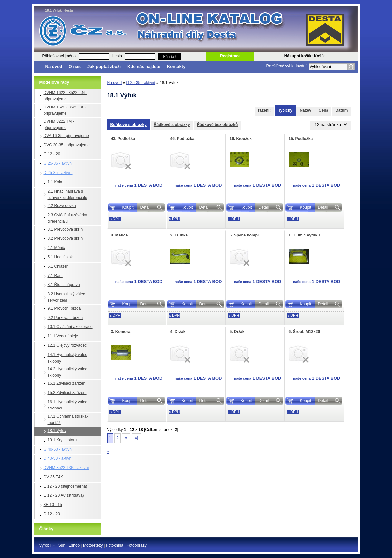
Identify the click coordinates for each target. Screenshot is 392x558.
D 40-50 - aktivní (58, 458)
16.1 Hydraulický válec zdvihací (67, 405)
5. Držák (237, 332)
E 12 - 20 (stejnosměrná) (65, 486)
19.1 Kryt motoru (62, 440)
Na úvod (54, 67)
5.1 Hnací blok (60, 257)
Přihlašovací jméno (59, 56)
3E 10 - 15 (53, 505)
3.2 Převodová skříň (65, 238)
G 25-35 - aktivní (58, 163)
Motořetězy (93, 545)
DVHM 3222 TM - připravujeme (59, 125)
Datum (342, 110)
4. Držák (178, 332)
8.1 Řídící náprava (64, 285)
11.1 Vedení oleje (63, 336)
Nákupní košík (298, 56)
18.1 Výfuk (57, 431)
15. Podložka (301, 139)
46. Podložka (182, 139)
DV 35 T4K (53, 477)
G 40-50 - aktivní (58, 449)
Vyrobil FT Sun (52, 545)
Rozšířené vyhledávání (286, 66)
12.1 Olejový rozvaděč (67, 345)
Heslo (117, 56)
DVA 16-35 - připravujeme (66, 136)
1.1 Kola (55, 182)
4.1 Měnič (56, 248)
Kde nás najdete (144, 67)
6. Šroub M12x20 (305, 332)
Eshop (74, 545)
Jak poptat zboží (104, 67)
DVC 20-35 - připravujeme (67, 145)
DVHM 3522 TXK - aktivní (66, 468)
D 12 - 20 (52, 514)
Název (305, 110)
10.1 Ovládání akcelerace (70, 327)
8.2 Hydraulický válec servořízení (66, 297)
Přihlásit (170, 56)
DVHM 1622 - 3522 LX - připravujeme (65, 110)
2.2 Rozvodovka (62, 206)
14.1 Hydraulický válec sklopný (67, 358)
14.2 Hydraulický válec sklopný (67, 372)
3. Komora (121, 332)
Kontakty (176, 67)
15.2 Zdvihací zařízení (67, 393)
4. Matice (120, 235)
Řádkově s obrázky (172, 125)
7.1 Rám (55, 276)
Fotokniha (115, 545)
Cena (323, 110)
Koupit (128, 207)
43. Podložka (123, 139)
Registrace (230, 56)
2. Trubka (179, 235)
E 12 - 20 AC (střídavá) (64, 495)
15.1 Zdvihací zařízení (67, 383)
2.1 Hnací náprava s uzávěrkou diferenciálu (67, 194)
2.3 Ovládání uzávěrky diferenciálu (67, 218)
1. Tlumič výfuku (304, 235)
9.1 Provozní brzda (64, 308)
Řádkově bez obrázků (218, 125)
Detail (145, 207)
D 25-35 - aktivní (58, 173)
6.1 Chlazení (59, 266)
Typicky (285, 110)
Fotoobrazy (137, 545)
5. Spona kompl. (245, 235)
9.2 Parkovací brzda (65, 318)
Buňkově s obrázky (129, 125)
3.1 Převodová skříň (65, 229)
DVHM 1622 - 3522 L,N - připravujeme (65, 96)
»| (136, 438)
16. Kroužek (241, 139)
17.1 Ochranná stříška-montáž (68, 420)
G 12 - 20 (52, 154)
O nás (75, 67)
